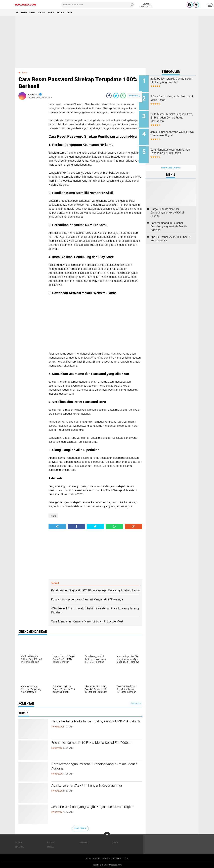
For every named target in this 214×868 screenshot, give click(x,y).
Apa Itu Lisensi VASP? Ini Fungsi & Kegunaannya (97, 786)
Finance (72, 13)
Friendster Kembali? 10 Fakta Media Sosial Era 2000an (95, 746)
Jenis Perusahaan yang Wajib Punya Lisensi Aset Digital (92, 810)
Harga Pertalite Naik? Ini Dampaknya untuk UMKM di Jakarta (92, 724)
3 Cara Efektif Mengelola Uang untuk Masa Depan (175, 97)
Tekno (26, 13)
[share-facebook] (109, 95)
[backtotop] (107, 835)
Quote (60, 13)
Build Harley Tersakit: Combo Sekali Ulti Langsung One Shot (175, 80)
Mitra (83, 13)
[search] (98, 5)
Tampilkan (136, 703)
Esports (49, 13)
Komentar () (135, 95)
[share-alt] (57, 526)
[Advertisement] (107, 42)
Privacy (107, 859)
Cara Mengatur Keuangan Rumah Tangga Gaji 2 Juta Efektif (173, 150)
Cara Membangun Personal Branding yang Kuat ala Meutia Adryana (96, 767)
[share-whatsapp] (123, 95)
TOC (128, 859)
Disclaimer (118, 859)
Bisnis (37, 13)
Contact (97, 859)
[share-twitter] (116, 95)
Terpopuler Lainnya (171, 162)
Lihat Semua (80, 828)
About (87, 859)
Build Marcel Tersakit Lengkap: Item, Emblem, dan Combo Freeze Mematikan (175, 116)
